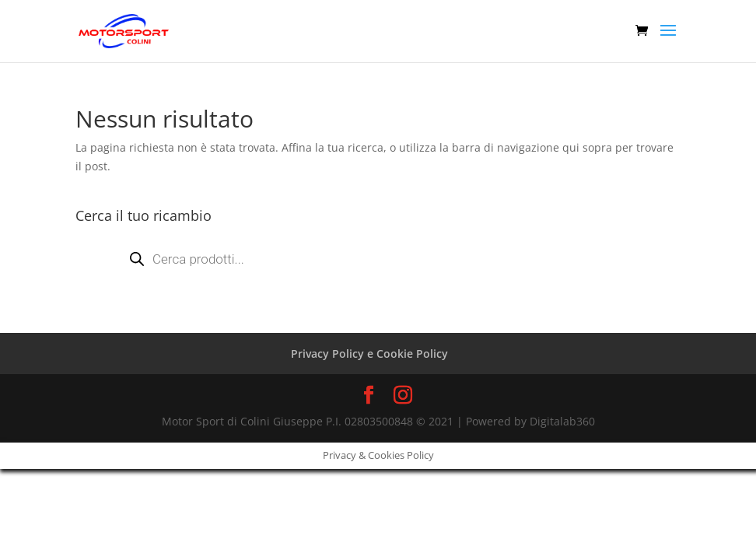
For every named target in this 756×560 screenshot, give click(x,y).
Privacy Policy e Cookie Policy (369, 353)
